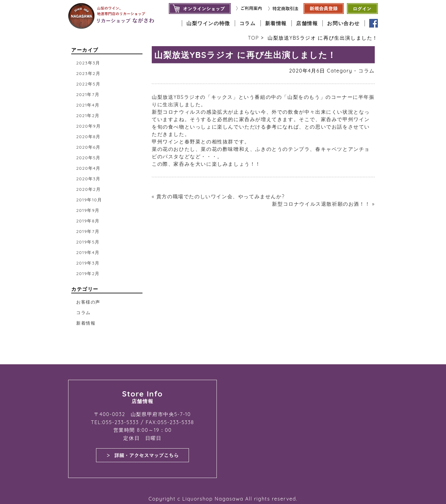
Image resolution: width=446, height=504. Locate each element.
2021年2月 (88, 116)
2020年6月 (88, 147)
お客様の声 (88, 302)
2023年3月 (88, 63)
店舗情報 (307, 23)
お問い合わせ (343, 23)
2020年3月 (88, 179)
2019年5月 (88, 242)
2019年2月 (88, 274)
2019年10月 (89, 200)
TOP (253, 38)
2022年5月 (88, 84)
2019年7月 (88, 231)
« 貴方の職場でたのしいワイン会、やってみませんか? (218, 196)
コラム (248, 23)
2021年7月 (88, 94)
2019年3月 (88, 263)
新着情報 (276, 23)
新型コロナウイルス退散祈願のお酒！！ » (323, 204)
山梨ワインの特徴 (208, 23)
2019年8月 (88, 221)
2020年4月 (88, 168)
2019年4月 (88, 252)
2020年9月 (88, 126)
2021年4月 (88, 105)
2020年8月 (88, 137)
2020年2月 (88, 189)
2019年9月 (88, 210)
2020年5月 (88, 158)
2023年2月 (88, 73)
